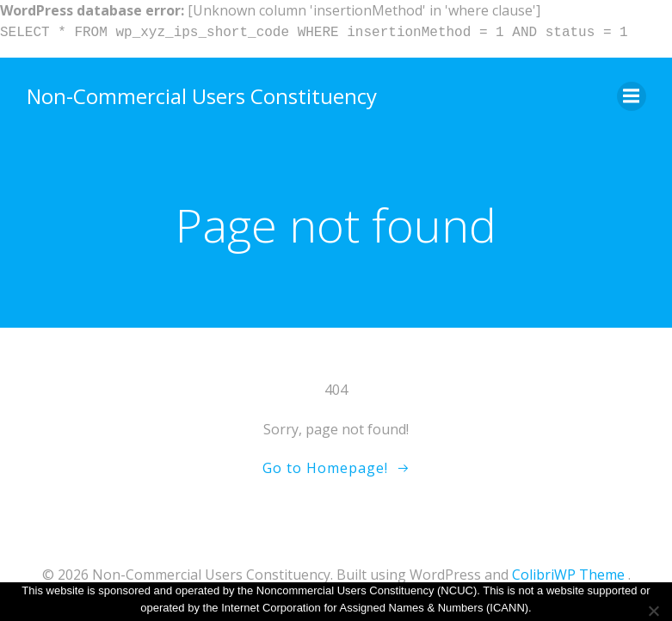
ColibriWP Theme (568, 575)
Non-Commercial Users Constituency (202, 96)
